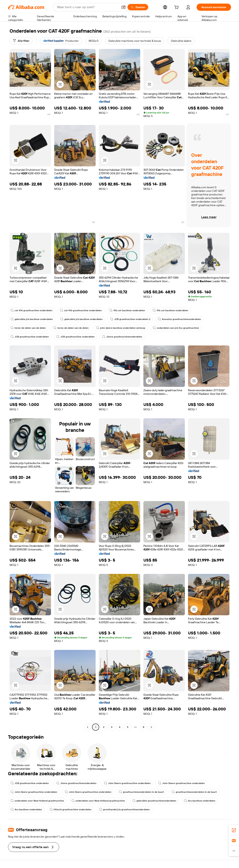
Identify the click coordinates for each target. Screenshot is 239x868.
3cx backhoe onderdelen (200, 801)
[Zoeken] (138, 7)
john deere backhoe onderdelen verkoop (121, 328)
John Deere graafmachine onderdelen (127, 783)
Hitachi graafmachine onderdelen (71, 809)
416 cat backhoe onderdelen (127, 310)
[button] (123, 7)
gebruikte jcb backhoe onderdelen (32, 319)
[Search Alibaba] (87, 7)
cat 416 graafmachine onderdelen (31, 310)
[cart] (177, 8)
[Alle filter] (21, 41)
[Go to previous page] (88, 727)
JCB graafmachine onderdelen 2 (130, 319)
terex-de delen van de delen (28, 328)
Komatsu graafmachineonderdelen (179, 319)
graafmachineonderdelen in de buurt (142, 792)
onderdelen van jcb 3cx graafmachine (176, 328)
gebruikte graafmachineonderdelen (154, 801)
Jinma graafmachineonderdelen (122, 337)
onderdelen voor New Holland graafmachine (37, 801)
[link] (234, 830)
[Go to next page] (151, 727)
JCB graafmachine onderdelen (30, 337)
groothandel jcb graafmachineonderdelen (124, 809)
